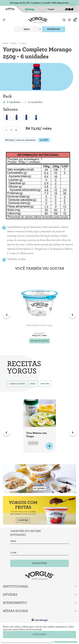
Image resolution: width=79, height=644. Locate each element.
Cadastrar (39, 563)
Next (72, 315)
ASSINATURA (54, 29)
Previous (7, 315)
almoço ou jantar (17, 384)
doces (33, 384)
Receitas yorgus (23, 368)
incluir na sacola (40, 341)
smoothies (45, 384)
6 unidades (14, 102)
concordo (39, 634)
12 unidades (35, 102)
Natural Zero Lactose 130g (39, 325)
